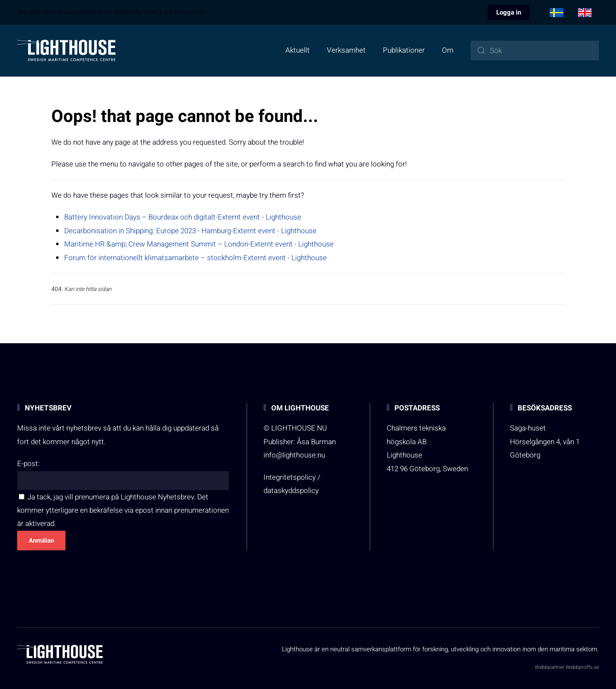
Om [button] (448, 50)
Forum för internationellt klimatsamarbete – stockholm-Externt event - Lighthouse (195, 258)
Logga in (509, 12)
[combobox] (535, 50)
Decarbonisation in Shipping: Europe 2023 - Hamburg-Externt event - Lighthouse (190, 231)
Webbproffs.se (582, 667)
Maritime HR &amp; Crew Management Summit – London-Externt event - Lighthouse (199, 244)
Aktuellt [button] (298, 50)
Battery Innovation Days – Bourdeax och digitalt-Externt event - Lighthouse (183, 217)
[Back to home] (66, 50)
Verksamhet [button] (346, 50)
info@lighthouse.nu (294, 455)
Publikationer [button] (404, 50)
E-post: (28, 464)
